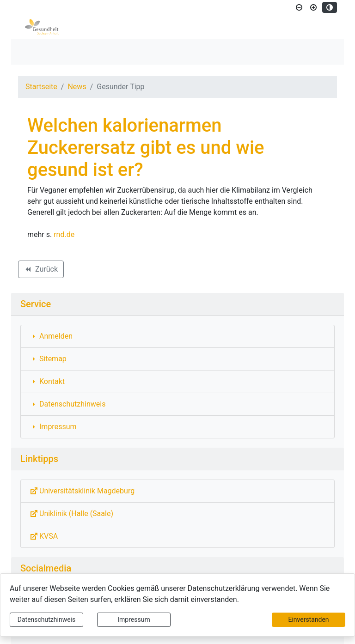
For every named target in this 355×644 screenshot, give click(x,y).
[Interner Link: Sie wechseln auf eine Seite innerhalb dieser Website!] (177, 336)
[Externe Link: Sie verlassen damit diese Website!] (177, 491)
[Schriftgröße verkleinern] (299, 7)
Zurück (41, 271)
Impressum (134, 620)
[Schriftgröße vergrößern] (313, 7)
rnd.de (64, 234)
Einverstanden (308, 620)
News (77, 87)
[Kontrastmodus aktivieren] (330, 7)
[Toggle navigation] (31, 52)
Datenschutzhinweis (46, 620)
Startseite (41, 87)
